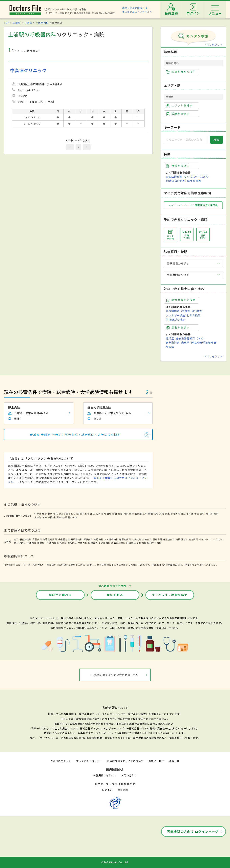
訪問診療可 (194, 181)
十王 (197, 514)
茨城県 (17, 23)
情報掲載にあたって (105, 775)
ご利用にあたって (61, 761)
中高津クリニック (28, 70)
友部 (120, 514)
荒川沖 (80, 514)
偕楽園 (138, 514)
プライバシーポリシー (89, 761)
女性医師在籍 (174, 177)
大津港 (38, 517)
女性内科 (82, 543)
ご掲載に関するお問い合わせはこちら (115, 675)
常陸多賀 (175, 514)
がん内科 (62, 543)
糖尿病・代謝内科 (47, 543)
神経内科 (99, 539)
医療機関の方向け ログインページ (193, 832)
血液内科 (147, 539)
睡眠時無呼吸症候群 (204, 343)
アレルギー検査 (175, 315)
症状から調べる (60, 595)
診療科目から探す (181, 72)
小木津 (190, 514)
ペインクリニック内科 (211, 539)
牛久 (56, 514)
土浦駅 (28, 23)
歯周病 (185, 343)
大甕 (167, 514)
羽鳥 (109, 514)
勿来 (45, 517)
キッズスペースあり (196, 177)
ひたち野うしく (67, 514)
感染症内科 (169, 539)
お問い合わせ (156, 761)
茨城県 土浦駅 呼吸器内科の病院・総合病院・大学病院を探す (75, 435)
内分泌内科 (20, 543)
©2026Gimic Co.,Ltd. (115, 862)
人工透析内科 (111, 539)
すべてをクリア (213, 45)
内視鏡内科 (182, 539)
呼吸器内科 (42, 23)
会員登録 (123, 790)
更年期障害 (173, 343)
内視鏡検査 (173, 311)
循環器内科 (77, 539)
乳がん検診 (194, 315)
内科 (16, 539)
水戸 (145, 514)
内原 (126, 514)
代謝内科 (32, 543)
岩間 (115, 514)
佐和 (156, 514)
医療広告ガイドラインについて (125, 761)
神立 (92, 514)
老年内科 (106, 543)
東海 (162, 514)
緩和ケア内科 (154, 543)
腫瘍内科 (157, 539)
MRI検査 (197, 311)
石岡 (103, 514)
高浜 (98, 514)
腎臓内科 (88, 539)
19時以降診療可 (176, 181)
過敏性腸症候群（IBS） (190, 338)
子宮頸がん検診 (175, 320)
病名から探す (178, 328)
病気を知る (115, 595)
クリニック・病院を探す (170, 595)
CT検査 (186, 311)
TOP (7, 23)
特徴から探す (178, 166)
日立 (183, 514)
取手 (45, 514)
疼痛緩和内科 (118, 543)
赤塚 (131, 514)
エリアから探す (179, 105)
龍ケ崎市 (72, 517)
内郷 (64, 517)
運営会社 (174, 761)
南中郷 (209, 514)
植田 (50, 517)
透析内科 (72, 543)
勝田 (150, 514)
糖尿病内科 (125, 539)
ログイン (107, 790)
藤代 (50, 514)
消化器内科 (26, 539)
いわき (38, 514)
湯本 (59, 517)
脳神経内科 (94, 543)
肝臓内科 (131, 543)
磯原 (216, 514)
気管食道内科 (50, 539)
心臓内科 (137, 539)
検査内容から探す (181, 300)
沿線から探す (178, 114)
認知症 (170, 338)
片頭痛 (170, 347)
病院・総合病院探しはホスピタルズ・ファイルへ (137, 10)
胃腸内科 (37, 539)
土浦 (87, 514)
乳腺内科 (142, 543)
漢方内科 (193, 539)
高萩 (202, 514)
